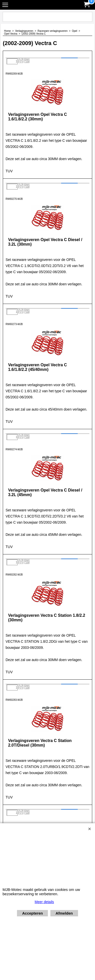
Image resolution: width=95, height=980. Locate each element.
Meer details (44, 902)
